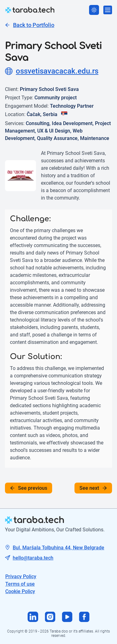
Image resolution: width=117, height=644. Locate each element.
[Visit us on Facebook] (84, 617)
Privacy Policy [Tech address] (21, 576)
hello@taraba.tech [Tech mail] (33, 558)
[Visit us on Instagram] (50, 617)
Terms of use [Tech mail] (20, 584)
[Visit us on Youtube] (67, 617)
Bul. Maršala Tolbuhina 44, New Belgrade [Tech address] (58, 548)
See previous (29, 488)
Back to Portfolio (30, 25)
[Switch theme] (94, 10)
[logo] (30, 10)
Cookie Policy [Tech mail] (20, 591)
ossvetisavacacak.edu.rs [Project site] (52, 71)
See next (93, 488)
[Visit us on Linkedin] (33, 617)
